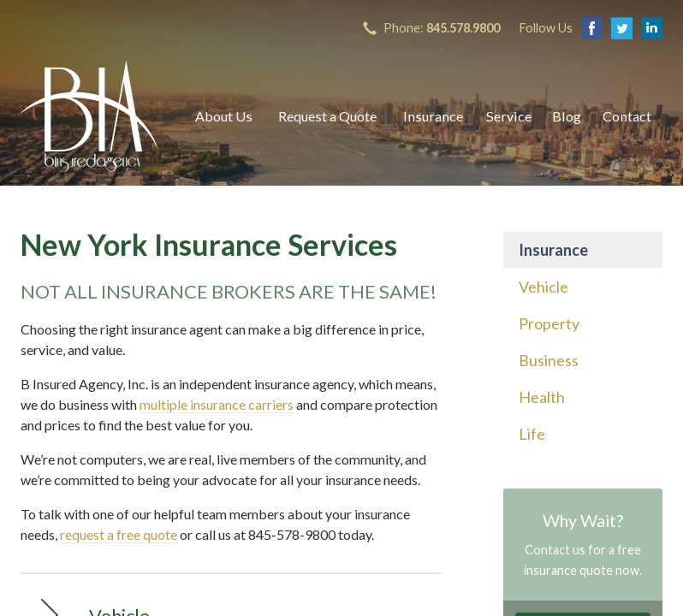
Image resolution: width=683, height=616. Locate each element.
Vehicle (543, 287)
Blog (567, 116)
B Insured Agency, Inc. (89, 116)
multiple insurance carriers (217, 404)
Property (549, 323)
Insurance (433, 116)
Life (532, 434)
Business (549, 360)
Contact (627, 116)
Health (542, 397)
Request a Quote (327, 116)
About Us (224, 116)
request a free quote (119, 534)
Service (509, 116)
